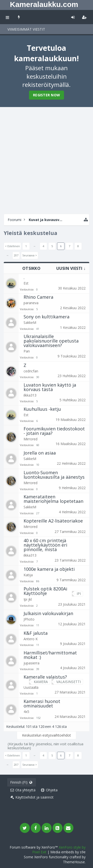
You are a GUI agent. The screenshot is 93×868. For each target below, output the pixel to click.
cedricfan (31, 371)
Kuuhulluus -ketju (42, 409)
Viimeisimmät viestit (26, 29)
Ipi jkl (28, 599)
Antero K (31, 639)
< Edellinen (12, 246)
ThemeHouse (74, 862)
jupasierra (31, 663)
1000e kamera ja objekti (49, 569)
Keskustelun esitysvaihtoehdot (46, 735)
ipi (77, 594)
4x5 (26, 712)
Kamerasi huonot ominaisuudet (42, 703)
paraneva (31, 303)
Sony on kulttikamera (46, 317)
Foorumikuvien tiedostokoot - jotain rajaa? (54, 431)
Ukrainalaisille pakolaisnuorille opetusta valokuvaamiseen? (51, 341)
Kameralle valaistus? (45, 677)
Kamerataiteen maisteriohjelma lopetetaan (53, 499)
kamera (40, 682)
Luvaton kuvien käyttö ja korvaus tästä (50, 387)
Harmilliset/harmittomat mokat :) (50, 655)
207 (16, 255)
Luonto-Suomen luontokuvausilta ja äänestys (54, 475)
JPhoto (29, 619)
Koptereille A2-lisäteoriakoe (53, 521)
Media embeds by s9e (68, 852)
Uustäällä (31, 687)
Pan (27, 351)
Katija (28, 575)
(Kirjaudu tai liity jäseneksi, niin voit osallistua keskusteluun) (46, 746)
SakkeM (30, 322)
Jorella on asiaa (40, 453)
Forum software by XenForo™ (34, 847)
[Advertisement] (46, 160)
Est (26, 283)
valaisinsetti (67, 682)
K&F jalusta (36, 633)
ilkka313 (30, 395)
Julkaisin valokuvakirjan (48, 613)
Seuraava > (30, 255)
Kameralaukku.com (44, 4)
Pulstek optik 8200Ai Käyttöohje (45, 591)
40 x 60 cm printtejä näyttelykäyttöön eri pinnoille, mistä (45, 545)
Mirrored (31, 439)
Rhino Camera (38, 297)
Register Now (46, 95)
